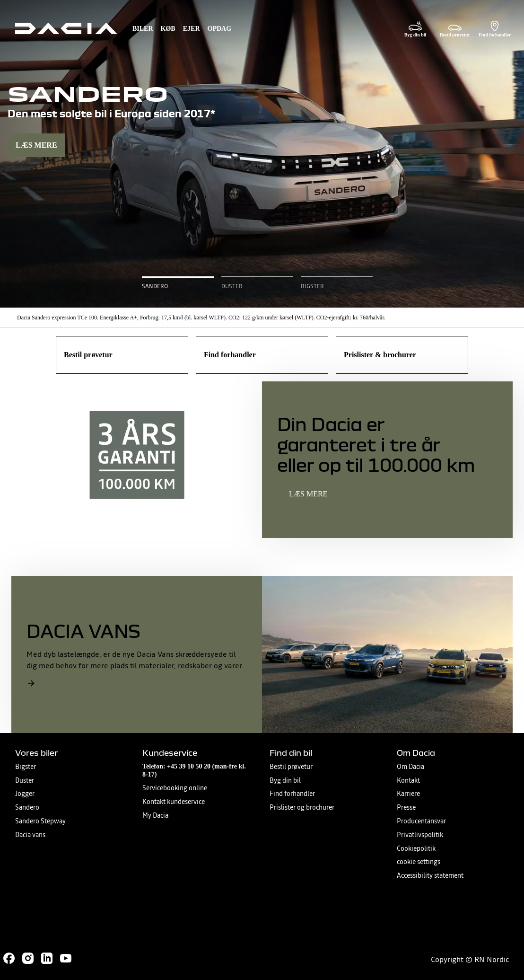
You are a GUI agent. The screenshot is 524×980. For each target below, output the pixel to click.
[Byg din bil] (415, 29)
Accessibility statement (430, 876)
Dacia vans (30, 835)
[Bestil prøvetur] (455, 29)
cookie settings (419, 862)
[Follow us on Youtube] (66, 958)
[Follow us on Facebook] (9, 958)
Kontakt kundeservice (174, 802)
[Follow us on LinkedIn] (47, 958)
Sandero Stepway (40, 821)
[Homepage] (66, 28)
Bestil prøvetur (291, 767)
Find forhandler (292, 794)
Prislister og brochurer (302, 808)
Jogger (25, 794)
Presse (406, 808)
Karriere (408, 794)
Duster (25, 781)
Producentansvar (421, 821)
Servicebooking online (175, 788)
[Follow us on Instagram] (28, 958)
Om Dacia (410, 767)
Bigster (26, 767)
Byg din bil (285, 781)
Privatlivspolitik (420, 835)
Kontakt (408, 781)
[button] (178, 283)
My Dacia (155, 816)
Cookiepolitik (416, 849)
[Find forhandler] (495, 29)
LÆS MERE (36, 145)
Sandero (27, 808)
